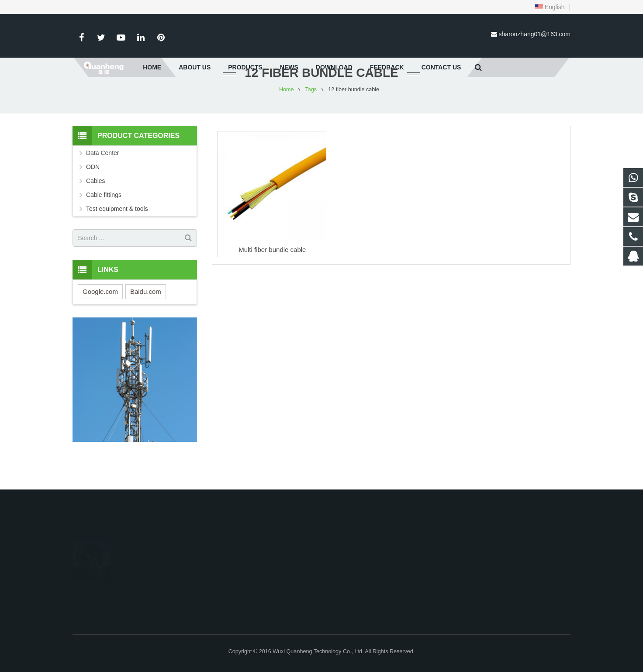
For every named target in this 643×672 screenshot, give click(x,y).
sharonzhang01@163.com (535, 34)
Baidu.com (146, 318)
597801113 (437, 543)
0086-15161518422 (447, 555)
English (550, 7)
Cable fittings (104, 221)
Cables (96, 207)
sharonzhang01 (442, 593)
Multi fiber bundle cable (272, 276)
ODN (93, 193)
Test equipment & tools (117, 235)
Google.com (100, 318)
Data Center (102, 179)
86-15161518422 (443, 568)
